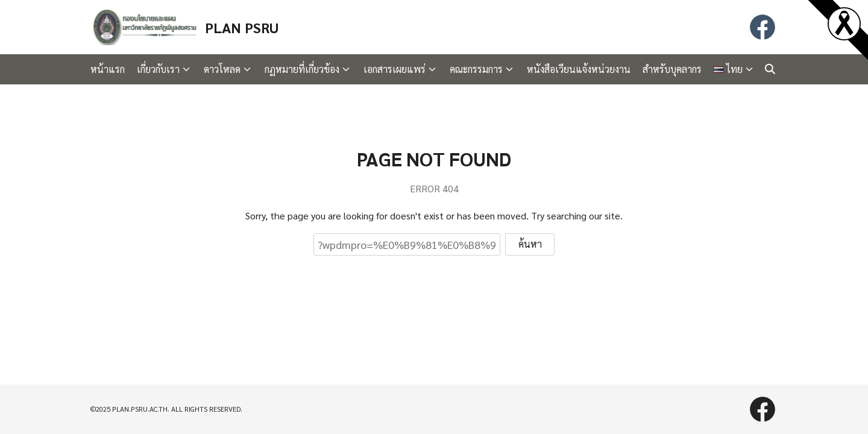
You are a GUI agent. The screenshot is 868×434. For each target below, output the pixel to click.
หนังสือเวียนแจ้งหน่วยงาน (579, 69)
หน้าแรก (108, 69)
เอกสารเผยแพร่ (395, 69)
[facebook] (763, 27)
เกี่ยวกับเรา (158, 69)
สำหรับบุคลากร (672, 69)
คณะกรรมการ (476, 69)
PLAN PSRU (242, 27)
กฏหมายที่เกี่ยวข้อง (302, 69)
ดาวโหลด (222, 69)
